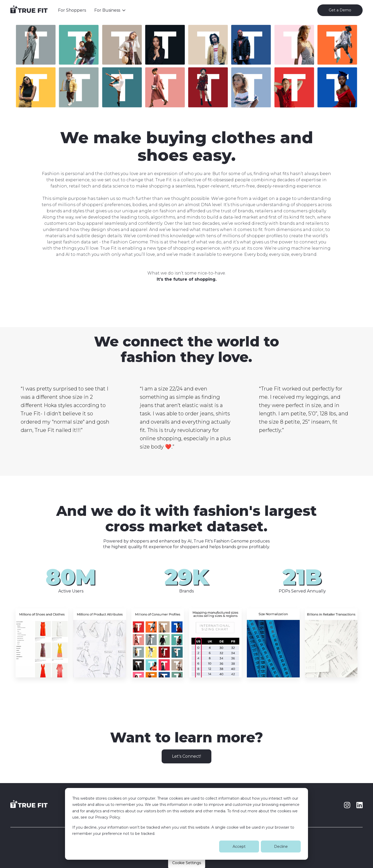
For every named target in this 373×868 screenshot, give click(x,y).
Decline (281, 847)
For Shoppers (72, 10)
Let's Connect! (187, 756)
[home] (29, 10)
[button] (110, 10)
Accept (239, 847)
